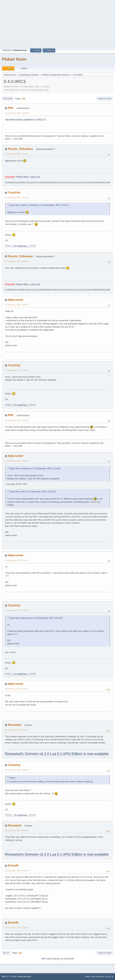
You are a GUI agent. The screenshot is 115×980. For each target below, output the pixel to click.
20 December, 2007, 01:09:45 (17, 689)
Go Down (8, 99)
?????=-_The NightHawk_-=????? (20, 246)
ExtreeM (13, 866)
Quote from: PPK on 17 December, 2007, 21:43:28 (33, 492)
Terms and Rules (98, 977)
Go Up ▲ (110, 977)
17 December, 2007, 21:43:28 (17, 420)
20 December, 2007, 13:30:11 (17, 730)
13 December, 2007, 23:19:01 (17, 113)
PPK (11, 108)
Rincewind (15, 725)
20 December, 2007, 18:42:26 (17, 831)
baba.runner (16, 300)
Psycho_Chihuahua (20, 149)
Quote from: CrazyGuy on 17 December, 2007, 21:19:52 (35, 469)
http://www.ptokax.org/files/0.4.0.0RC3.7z (26, 119)
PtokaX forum (14, 59)
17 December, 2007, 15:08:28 (17, 305)
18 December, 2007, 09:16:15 (17, 461)
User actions (105, 99)
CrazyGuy (14, 192)
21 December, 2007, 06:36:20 (17, 871)
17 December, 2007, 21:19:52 (17, 370)
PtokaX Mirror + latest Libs (28, 177)
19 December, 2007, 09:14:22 (17, 560)
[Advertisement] (57, 23)
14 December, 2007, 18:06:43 (17, 261)
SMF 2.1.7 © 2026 (9, 977)
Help (87, 977)
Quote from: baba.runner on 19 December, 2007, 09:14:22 (36, 618)
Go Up (6, 953)
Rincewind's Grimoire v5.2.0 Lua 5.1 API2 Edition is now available (57, 754)
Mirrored (9, 161)
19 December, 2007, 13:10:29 (17, 610)
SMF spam (47, 959)
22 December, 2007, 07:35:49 (17, 928)
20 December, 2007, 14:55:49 (17, 770)
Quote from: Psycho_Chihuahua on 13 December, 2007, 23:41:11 (39, 205)
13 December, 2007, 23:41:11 (17, 154)
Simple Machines (24, 977)
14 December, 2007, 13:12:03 (17, 198)
